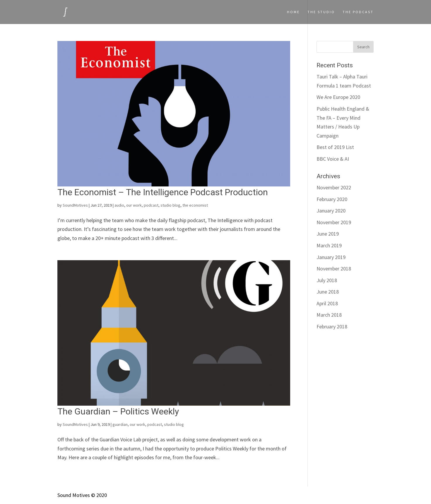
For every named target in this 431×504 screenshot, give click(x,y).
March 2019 (329, 245)
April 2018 (327, 303)
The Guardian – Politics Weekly (118, 411)
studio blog (170, 205)
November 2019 (334, 222)
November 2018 (334, 269)
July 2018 (327, 280)
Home (293, 12)
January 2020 (331, 211)
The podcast (358, 12)
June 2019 (328, 234)
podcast (151, 205)
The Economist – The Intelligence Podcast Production (163, 192)
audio (119, 205)
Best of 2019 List (335, 147)
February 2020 (332, 199)
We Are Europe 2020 (338, 97)
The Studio (321, 12)
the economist (195, 205)
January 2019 (331, 257)
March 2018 (329, 315)
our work (134, 205)
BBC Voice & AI (333, 159)
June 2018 (328, 292)
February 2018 (332, 326)
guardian (120, 424)
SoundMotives (75, 205)
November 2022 (334, 187)
